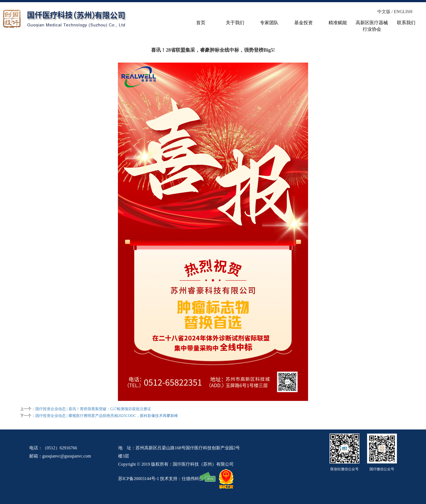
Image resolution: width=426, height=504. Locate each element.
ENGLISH (403, 12)
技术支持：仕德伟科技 (182, 478)
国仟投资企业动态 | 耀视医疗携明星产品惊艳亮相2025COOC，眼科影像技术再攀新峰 (107, 416)
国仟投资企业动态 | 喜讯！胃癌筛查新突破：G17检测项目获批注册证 (93, 409)
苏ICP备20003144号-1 (139, 478)
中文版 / (386, 12)
